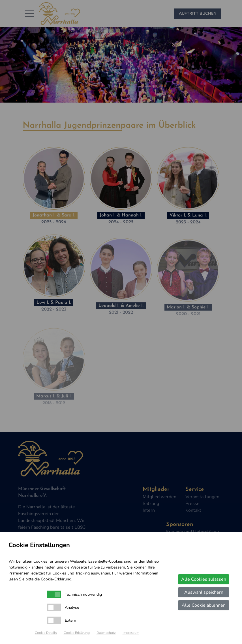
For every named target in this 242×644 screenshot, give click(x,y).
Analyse (72, 607)
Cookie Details (46, 633)
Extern (70, 620)
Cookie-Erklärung (56, 579)
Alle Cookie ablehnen (204, 605)
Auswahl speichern (204, 592)
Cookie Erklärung (77, 633)
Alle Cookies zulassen (204, 579)
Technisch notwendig (83, 594)
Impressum (131, 633)
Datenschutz (106, 633)
